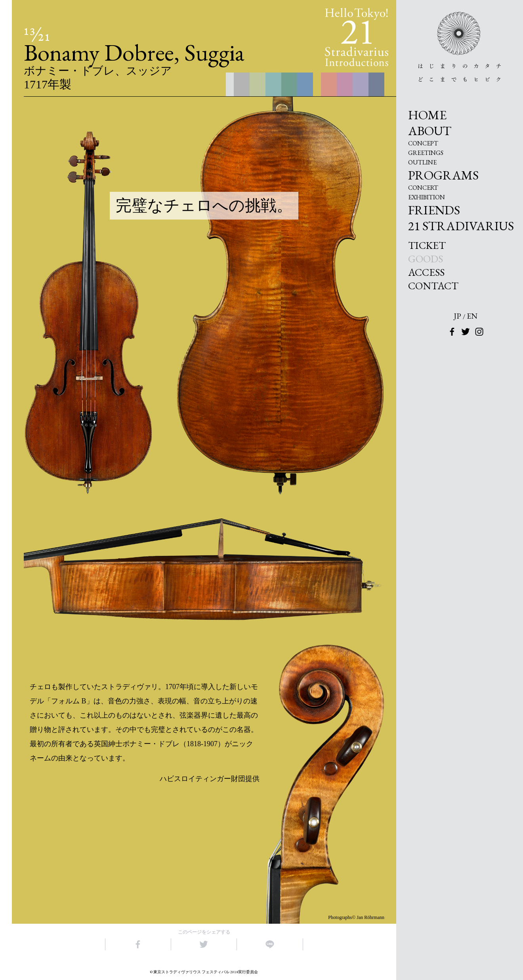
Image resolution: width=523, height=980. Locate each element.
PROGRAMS (443, 175)
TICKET (427, 245)
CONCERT (423, 188)
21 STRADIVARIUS (461, 226)
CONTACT (433, 286)
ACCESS (426, 272)
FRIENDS (434, 210)
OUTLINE (422, 162)
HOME (427, 115)
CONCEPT (423, 143)
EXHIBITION (427, 197)
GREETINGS (426, 153)
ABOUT (430, 131)
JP (457, 316)
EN (472, 316)
